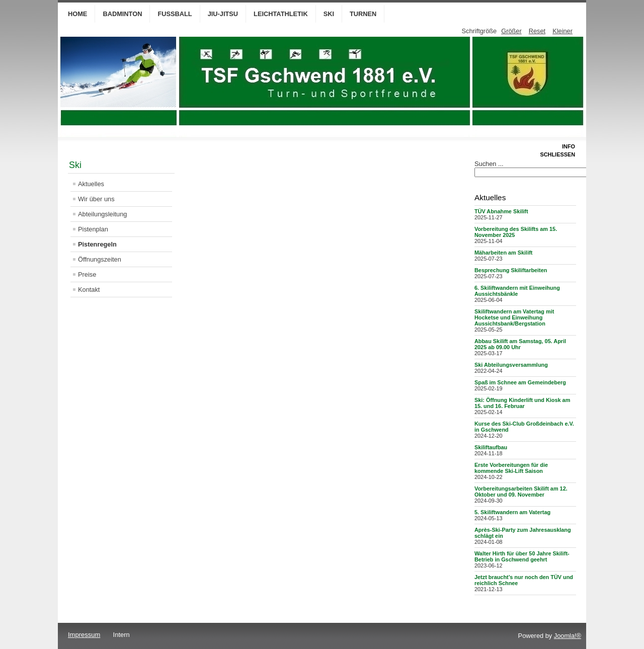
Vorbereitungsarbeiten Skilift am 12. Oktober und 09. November (521, 492)
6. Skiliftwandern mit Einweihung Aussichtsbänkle (517, 291)
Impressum (84, 635)
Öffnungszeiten (100, 259)
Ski (329, 14)
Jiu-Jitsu (223, 14)
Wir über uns (96, 199)
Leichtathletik (281, 14)
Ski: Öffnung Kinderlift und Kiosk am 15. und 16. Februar (522, 403)
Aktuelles (91, 184)
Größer (511, 31)
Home (77, 14)
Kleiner (562, 31)
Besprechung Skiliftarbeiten (511, 270)
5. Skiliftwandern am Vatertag (512, 512)
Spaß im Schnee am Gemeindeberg (520, 382)
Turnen (363, 14)
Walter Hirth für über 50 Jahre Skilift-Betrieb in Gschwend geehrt (522, 556)
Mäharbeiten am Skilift (503, 253)
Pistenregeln (97, 244)
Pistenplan (93, 229)
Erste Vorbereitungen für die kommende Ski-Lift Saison (511, 468)
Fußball (175, 14)
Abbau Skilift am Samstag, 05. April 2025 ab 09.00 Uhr (520, 344)
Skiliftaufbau (491, 447)
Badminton (122, 14)
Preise (87, 274)
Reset (537, 31)
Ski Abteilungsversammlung (511, 365)
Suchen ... (489, 164)
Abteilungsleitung (102, 214)
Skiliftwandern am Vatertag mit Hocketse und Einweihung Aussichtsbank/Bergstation (514, 317)
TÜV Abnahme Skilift (501, 211)
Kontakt (89, 290)
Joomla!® (568, 636)
